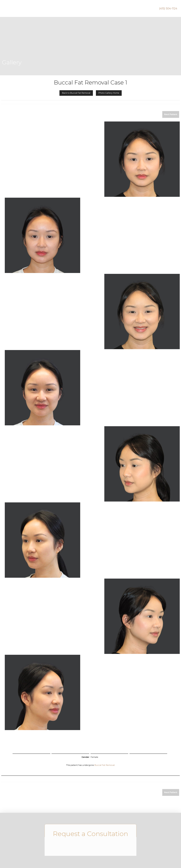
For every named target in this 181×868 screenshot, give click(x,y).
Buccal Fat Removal (105, 765)
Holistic (104, 8)
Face (63, 8)
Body (90, 8)
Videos (118, 8)
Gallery (132, 8)
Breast (76, 8)
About (51, 8)
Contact (146, 8)
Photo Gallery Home (109, 93)
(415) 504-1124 (168, 8)
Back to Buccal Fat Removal (76, 93)
